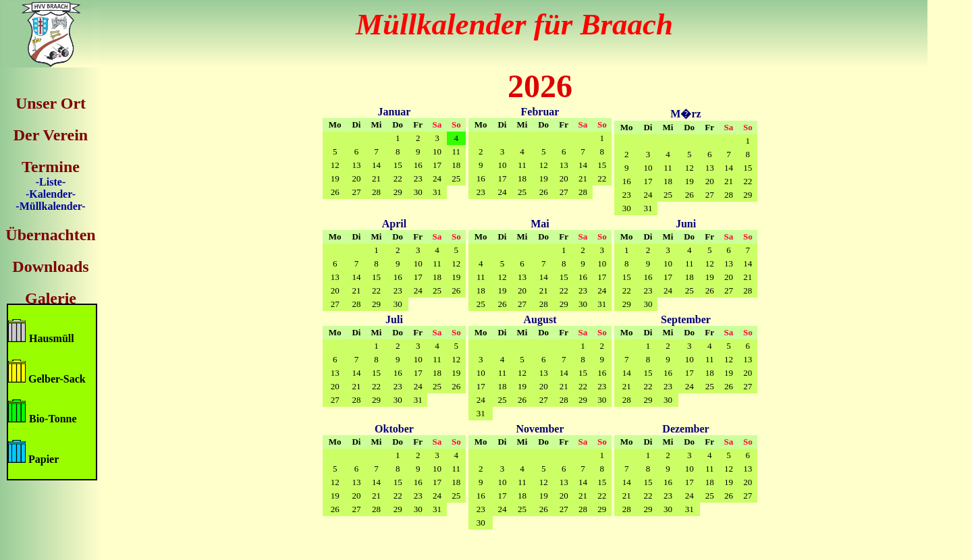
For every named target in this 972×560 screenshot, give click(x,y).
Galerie (51, 298)
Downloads (50, 267)
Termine (51, 167)
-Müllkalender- (50, 206)
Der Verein (51, 135)
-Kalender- (51, 194)
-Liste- (51, 182)
